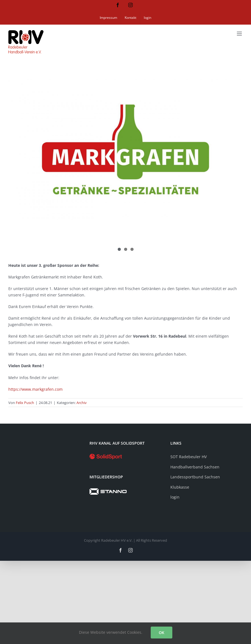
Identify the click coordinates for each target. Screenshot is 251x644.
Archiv (82, 403)
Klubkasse (180, 487)
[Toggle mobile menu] (240, 34)
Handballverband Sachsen (195, 467)
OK (162, 633)
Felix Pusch (25, 403)
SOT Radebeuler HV (189, 457)
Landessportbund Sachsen (195, 477)
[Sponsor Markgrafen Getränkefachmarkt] (126, 149)
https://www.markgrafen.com (35, 389)
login (175, 497)
